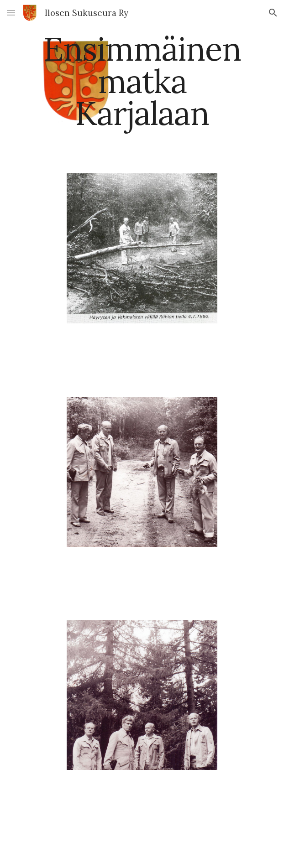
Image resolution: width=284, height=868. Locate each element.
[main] (142, 81)
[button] (11, 13)
